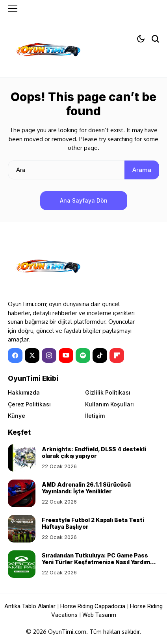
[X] (32, 355)
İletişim (95, 416)
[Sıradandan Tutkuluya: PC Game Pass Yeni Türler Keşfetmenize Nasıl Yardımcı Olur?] (22, 564)
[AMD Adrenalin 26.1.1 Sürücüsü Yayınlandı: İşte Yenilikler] (22, 493)
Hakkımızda (24, 392)
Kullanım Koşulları (109, 404)
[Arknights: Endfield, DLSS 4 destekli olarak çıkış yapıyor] (22, 458)
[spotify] (83, 355)
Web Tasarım (99, 615)
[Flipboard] (117, 355)
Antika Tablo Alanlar (30, 606)
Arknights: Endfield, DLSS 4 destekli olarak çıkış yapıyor (94, 452)
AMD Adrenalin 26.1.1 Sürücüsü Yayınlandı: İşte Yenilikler (86, 488)
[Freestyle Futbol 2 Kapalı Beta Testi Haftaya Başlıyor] (22, 529)
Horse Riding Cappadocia (93, 606)
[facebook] (15, 355)
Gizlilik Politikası (108, 392)
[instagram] (49, 355)
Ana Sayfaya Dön (84, 200)
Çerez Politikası (29, 404)
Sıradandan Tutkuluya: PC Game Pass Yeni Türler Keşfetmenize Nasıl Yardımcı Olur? (98, 562)
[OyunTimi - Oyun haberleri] (47, 51)
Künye (17, 416)
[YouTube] (66, 355)
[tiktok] (100, 355)
